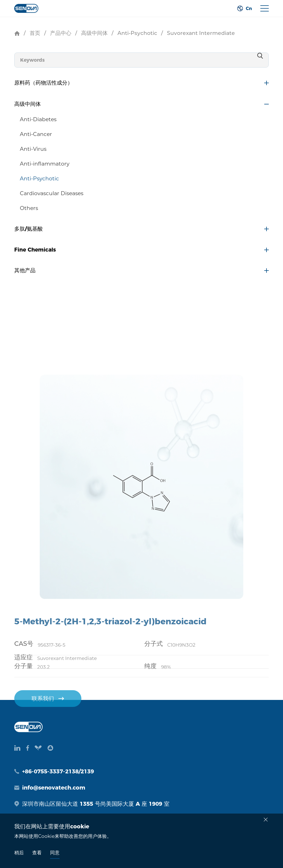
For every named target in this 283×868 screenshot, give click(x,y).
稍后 (19, 853)
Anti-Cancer (36, 134)
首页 (35, 33)
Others (29, 208)
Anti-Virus (33, 149)
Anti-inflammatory (45, 164)
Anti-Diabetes (38, 119)
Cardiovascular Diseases (52, 193)
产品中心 (61, 33)
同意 (55, 853)
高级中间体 (94, 33)
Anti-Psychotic (137, 33)
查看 (37, 853)
